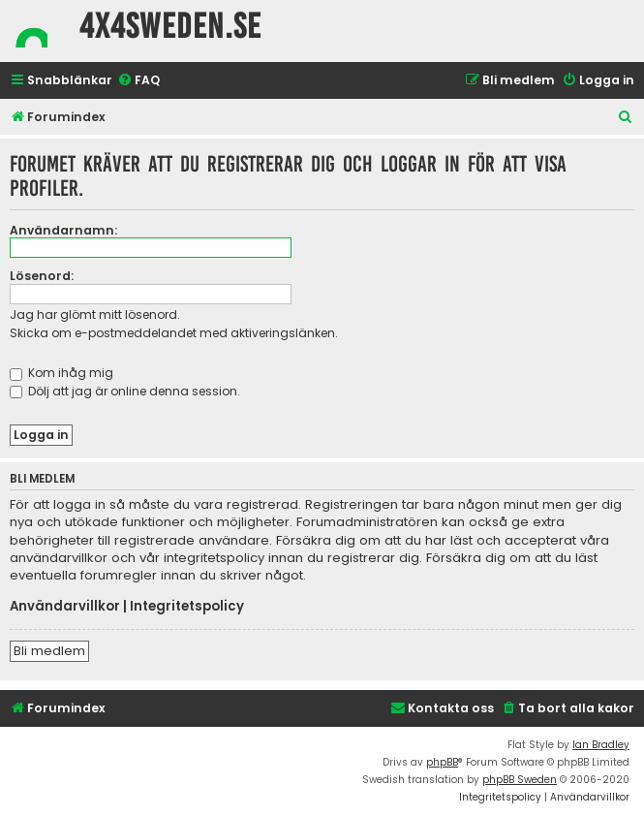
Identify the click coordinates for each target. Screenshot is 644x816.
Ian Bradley (601, 745)
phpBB (442, 762)
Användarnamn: (63, 230)
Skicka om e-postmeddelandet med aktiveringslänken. (174, 333)
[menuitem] (138, 81)
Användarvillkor (65, 607)
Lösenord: (42, 276)
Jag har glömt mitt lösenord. (95, 314)
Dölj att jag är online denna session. (125, 391)
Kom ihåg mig (61, 373)
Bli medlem (49, 651)
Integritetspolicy (187, 607)
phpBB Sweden (520, 780)
